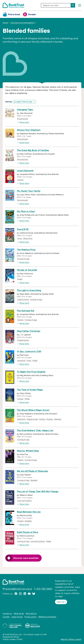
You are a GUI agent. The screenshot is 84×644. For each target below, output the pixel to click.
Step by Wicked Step (28, 451)
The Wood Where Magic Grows (33, 410)
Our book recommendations (22, 23)
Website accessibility (47, 617)
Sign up (62, 602)
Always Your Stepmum (29, 130)
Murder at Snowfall (27, 270)
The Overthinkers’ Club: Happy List (35, 430)
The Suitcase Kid (25, 311)
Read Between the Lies (29, 512)
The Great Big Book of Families (33, 150)
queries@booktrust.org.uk (19, 589)
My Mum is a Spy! (26, 211)
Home (5, 23)
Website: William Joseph (71, 639)
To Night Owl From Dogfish (31, 372)
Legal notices (17, 617)
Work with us (31, 613)
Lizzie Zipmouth (25, 171)
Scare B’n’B (23, 229)
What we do (19, 613)
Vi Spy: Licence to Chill (29, 351)
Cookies (6, 617)
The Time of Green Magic (30, 390)
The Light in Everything (29, 290)
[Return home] (13, 5)
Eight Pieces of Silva (27, 532)
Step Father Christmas (29, 331)
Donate (32, 14)
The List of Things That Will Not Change (38, 491)
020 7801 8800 (44, 589)
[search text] (56, 5)
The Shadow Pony (26, 250)
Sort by (9, 102)
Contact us (7, 613)
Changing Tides (25, 110)
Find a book (14, 14)
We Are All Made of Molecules (32, 471)
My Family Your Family (29, 191)
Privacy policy (30, 617)
